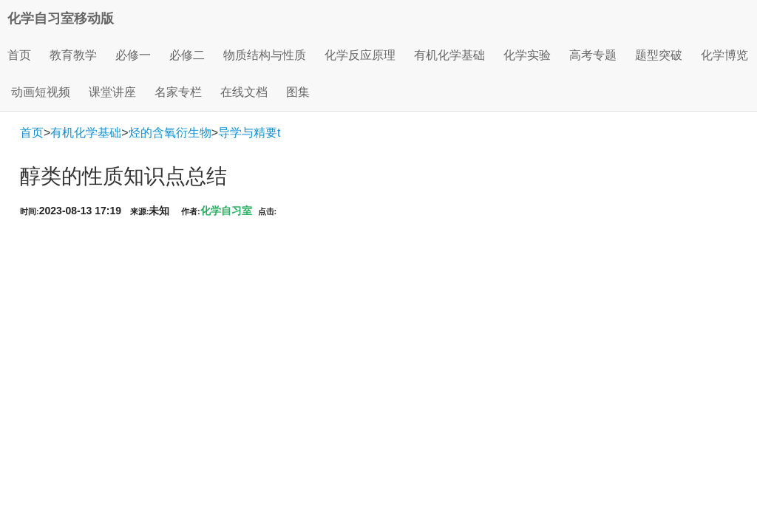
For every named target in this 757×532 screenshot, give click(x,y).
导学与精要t (249, 133)
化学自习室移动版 (61, 18)
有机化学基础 (86, 133)
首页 (19, 55)
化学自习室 (226, 211)
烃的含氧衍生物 (170, 133)
